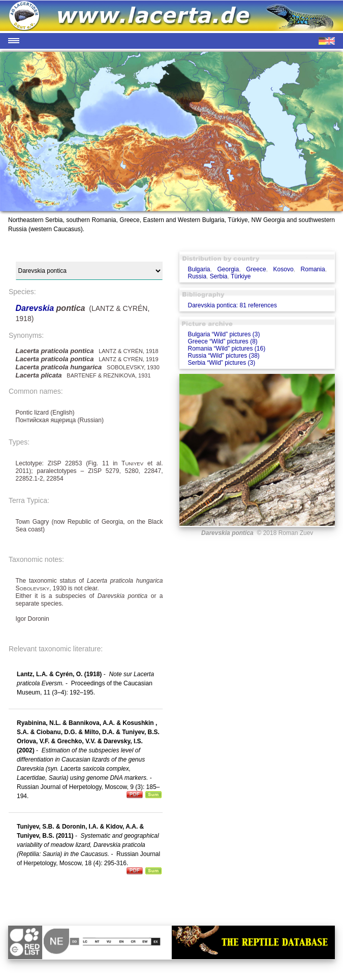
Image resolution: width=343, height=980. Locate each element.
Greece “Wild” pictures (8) (222, 341)
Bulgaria (199, 269)
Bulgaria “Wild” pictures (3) (224, 334)
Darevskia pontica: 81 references (232, 305)
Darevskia (36, 308)
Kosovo (284, 269)
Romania (313, 269)
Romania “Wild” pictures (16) (226, 349)
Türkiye (241, 276)
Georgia (228, 269)
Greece (256, 269)
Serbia (219, 276)
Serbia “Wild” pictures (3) (221, 363)
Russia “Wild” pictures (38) (223, 356)
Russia (197, 276)
